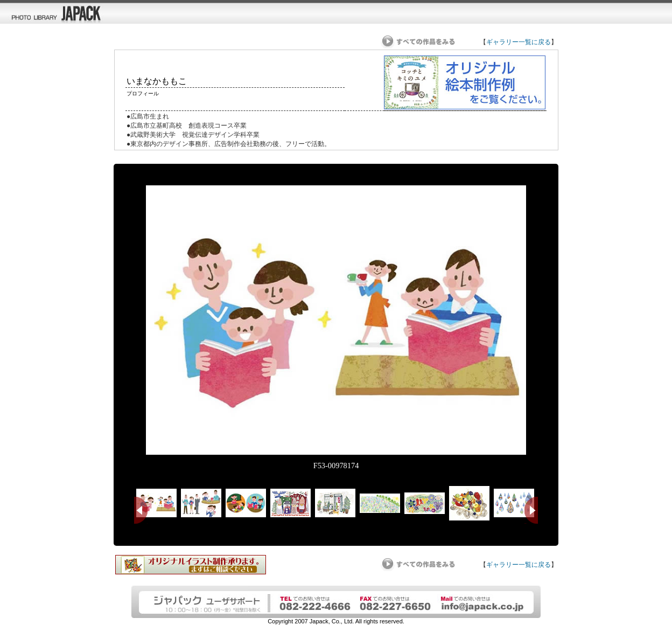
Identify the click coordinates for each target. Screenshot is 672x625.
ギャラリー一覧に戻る (519, 42)
